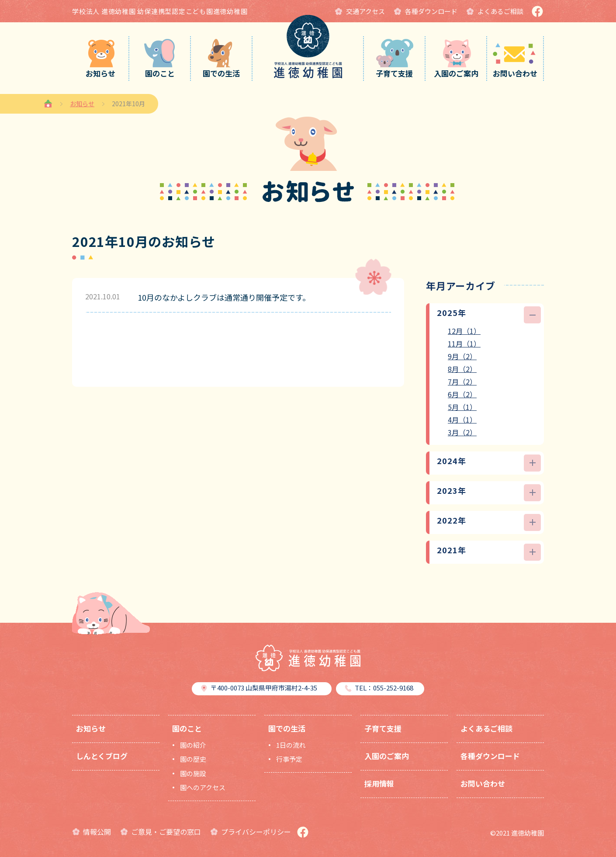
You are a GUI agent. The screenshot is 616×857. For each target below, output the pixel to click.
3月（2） (462, 432)
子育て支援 (383, 728)
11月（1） (464, 343)
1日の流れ (291, 745)
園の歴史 (193, 759)
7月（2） (462, 382)
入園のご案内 (387, 756)
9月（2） (462, 356)
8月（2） (462, 369)
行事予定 (289, 759)
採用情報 (379, 783)
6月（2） (462, 394)
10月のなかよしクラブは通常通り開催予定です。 (224, 297)
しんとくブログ (102, 756)
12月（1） (464, 331)
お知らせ (82, 104)
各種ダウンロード (490, 756)
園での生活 (287, 728)
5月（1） (462, 407)
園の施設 (193, 773)
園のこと (187, 728)
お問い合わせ (483, 783)
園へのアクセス (203, 787)
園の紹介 (193, 745)
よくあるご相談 (486, 728)
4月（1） (462, 420)
